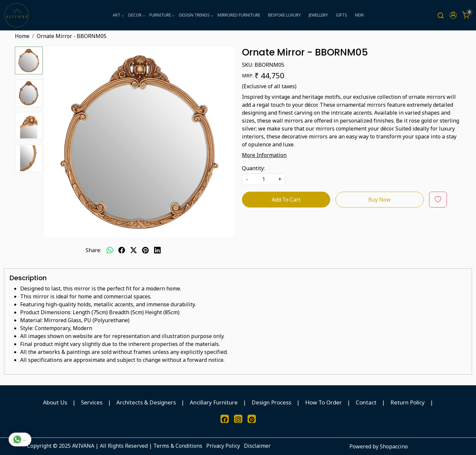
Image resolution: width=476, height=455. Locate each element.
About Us (55, 402)
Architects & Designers (146, 402)
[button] (453, 15)
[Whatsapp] (110, 250)
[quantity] (263, 179)
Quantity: (253, 168)
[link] (441, 15)
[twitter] (134, 250)
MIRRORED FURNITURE (239, 15)
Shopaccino (394, 446)
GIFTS (341, 15)
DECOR (137, 15)
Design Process (271, 402)
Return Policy (408, 402)
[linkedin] (157, 250)
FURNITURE (162, 15)
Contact (366, 402)
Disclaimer (257, 446)
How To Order (323, 402)
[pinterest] (145, 250)
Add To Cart (286, 200)
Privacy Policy (223, 446)
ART (118, 15)
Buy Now (379, 200)
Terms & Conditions (178, 446)
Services (92, 402)
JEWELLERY (318, 15)
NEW (359, 15)
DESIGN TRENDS (196, 15)
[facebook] (122, 250)
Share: (93, 250)
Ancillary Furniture (214, 402)
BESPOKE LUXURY (284, 15)
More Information (264, 155)
